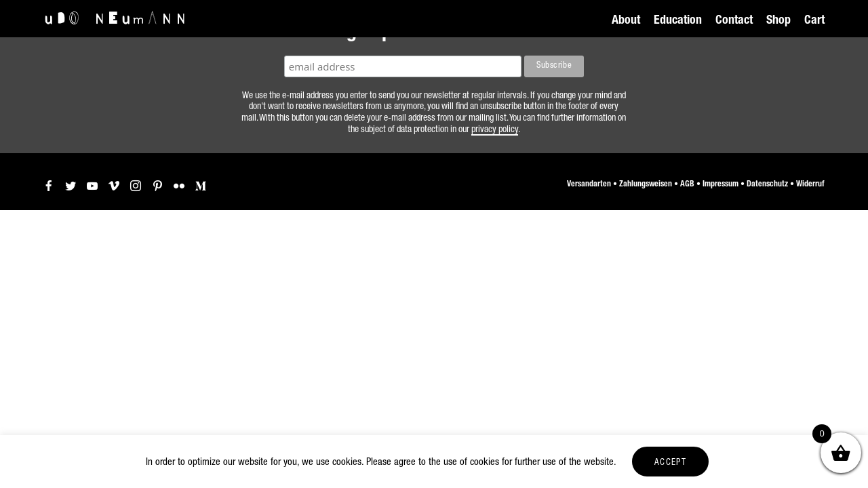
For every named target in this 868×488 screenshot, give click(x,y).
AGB (687, 184)
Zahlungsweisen (646, 184)
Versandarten (589, 184)
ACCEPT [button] (670, 463)
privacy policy (495, 130)
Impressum (721, 184)
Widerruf (810, 184)
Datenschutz (767, 184)
